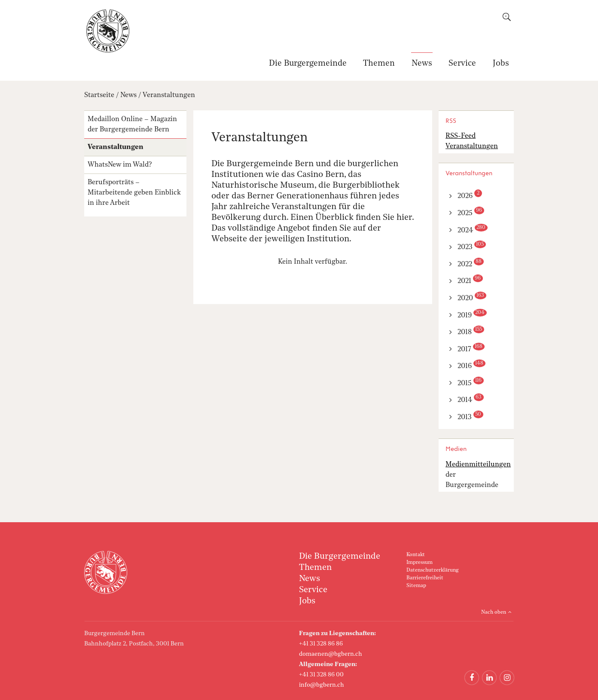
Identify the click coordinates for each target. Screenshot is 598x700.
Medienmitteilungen (478, 465)
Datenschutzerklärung (432, 570)
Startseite (99, 95)
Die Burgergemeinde (308, 64)
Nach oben (494, 612)
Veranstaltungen (169, 95)
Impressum (420, 563)
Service (462, 64)
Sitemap (416, 586)
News (422, 64)
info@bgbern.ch (322, 685)
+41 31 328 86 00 (321, 675)
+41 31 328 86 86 (321, 644)
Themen (379, 64)
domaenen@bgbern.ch (331, 654)
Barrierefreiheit (425, 578)
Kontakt (416, 555)
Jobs (501, 64)
